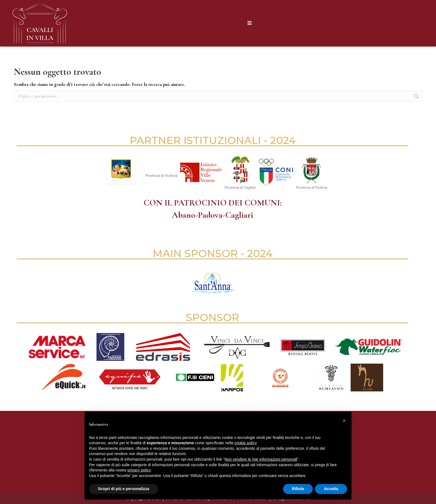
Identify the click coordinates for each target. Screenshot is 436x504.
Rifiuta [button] (298, 489)
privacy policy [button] (139, 470)
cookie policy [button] (245, 443)
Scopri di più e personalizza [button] (123, 489)
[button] (344, 421)
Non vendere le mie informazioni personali (261, 459)
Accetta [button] (331, 489)
